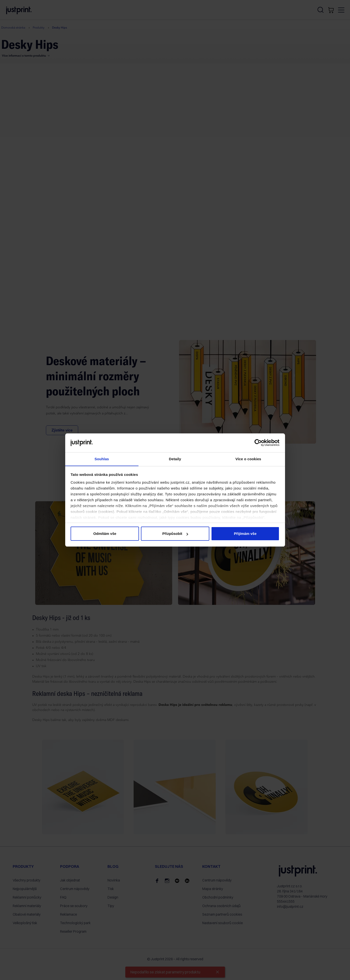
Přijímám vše (245, 534)
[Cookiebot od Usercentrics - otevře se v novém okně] (258, 443)
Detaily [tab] (175, 459)
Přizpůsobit (175, 534)
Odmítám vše (105, 534)
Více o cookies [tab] (248, 459)
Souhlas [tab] (102, 459)
